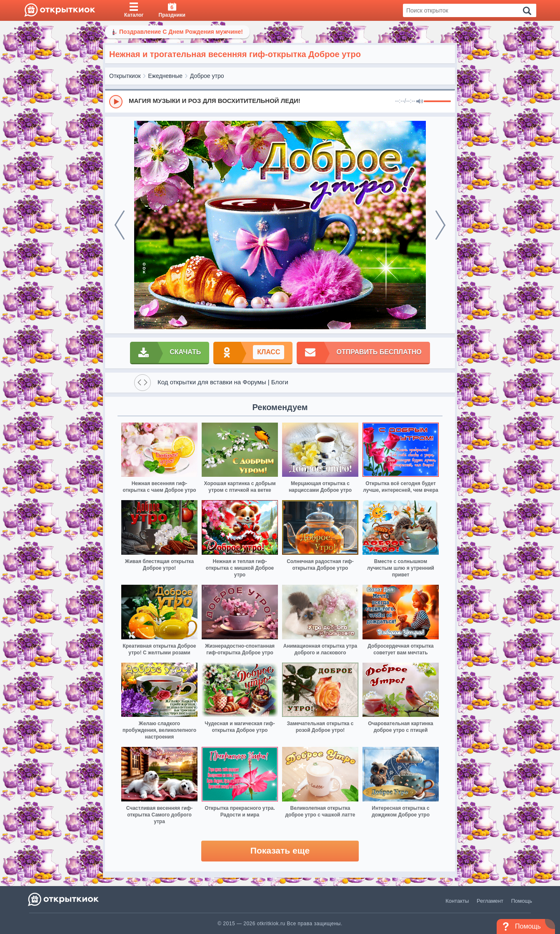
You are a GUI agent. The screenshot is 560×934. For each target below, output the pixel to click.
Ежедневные (165, 76)
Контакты (457, 901)
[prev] (120, 225)
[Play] (116, 102)
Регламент (490, 901)
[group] (280, 101)
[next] (440, 225)
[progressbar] (437, 102)
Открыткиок (125, 76)
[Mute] (420, 102)
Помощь (522, 901)
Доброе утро (207, 76)
